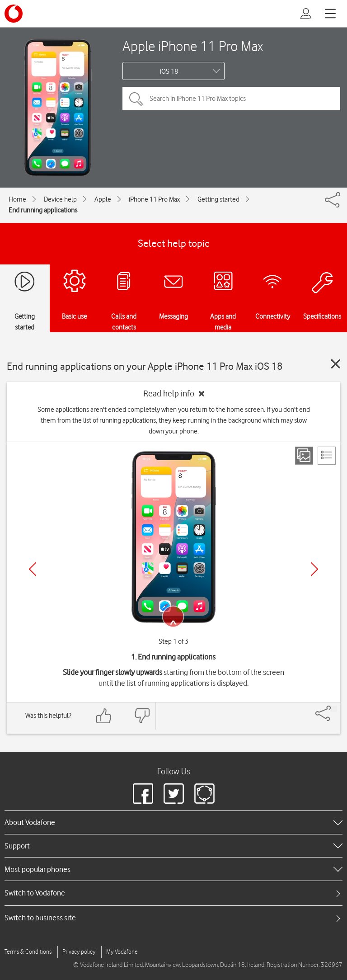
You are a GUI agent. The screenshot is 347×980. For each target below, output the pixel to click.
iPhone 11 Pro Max (154, 199)
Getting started (218, 199)
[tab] (173, 893)
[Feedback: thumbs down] (142, 716)
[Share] (334, 709)
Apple (103, 199)
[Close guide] (336, 364)
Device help (60, 199)
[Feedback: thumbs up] (104, 716)
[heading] (173, 822)
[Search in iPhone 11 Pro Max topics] (231, 99)
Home (17, 199)
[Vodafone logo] (14, 14)
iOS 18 (169, 71)
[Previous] (33, 569)
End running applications (43, 210)
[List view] (327, 456)
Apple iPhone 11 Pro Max (193, 46)
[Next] (314, 569)
